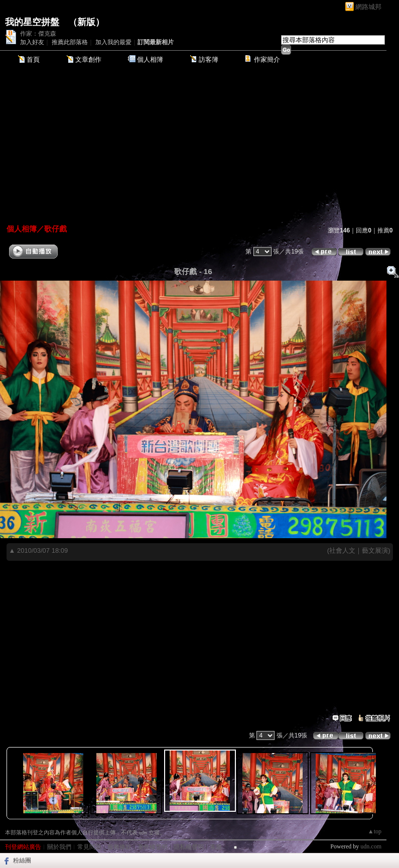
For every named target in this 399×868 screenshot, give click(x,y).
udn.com (371, 846)
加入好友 (32, 42)
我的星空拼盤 (32, 22)
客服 (216, 847)
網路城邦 (368, 7)
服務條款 (119, 847)
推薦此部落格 (70, 42)
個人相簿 (150, 59)
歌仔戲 (55, 229)
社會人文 (342, 550)
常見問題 (89, 847)
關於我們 (59, 847)
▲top (375, 831)
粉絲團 (22, 860)
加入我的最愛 (113, 42)
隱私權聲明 (189, 847)
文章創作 (88, 59)
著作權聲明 (153, 847)
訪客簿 (209, 59)
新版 (86, 22)
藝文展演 (375, 550)
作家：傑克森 (38, 34)
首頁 (33, 59)
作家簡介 (267, 59)
